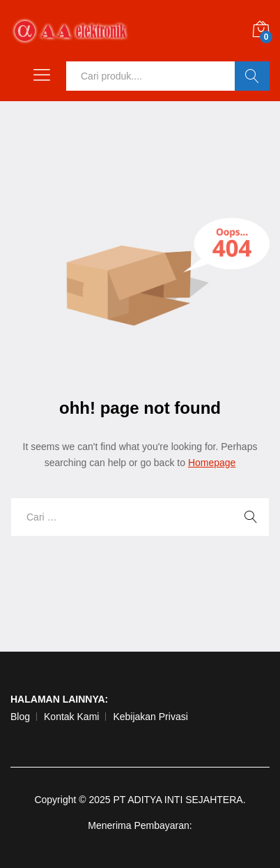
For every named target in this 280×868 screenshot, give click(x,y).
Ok (252, 76)
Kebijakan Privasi (150, 717)
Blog (20, 717)
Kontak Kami (71, 717)
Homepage (212, 463)
